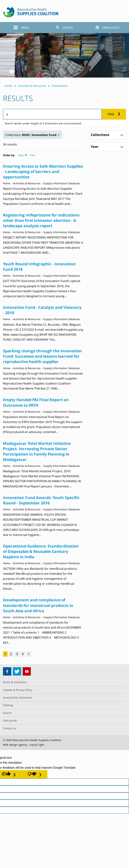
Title (32, 155)
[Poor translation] (34, 774)
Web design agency (15, 745)
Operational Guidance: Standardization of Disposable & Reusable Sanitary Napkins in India (41, 551)
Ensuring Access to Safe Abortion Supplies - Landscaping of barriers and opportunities (43, 172)
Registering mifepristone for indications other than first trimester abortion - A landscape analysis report (41, 220)
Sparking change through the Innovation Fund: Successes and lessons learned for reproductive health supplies (42, 356)
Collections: (31, 135)
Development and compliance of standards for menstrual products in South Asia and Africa (38, 605)
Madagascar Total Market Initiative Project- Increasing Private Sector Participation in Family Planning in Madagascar (37, 451)
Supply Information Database (62, 183)
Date (21, 155)
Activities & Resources (27, 183)
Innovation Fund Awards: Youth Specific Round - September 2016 (41, 500)
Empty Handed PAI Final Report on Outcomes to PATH (36, 402)
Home (7, 183)
